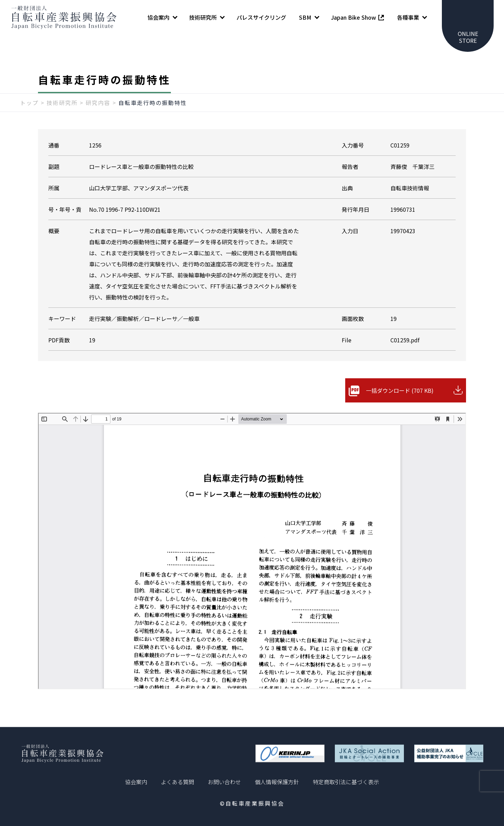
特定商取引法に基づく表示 (346, 782)
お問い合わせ (224, 782)
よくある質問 (177, 782)
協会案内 (136, 782)
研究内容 (98, 103)
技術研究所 (62, 103)
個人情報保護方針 (277, 782)
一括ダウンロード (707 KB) (400, 390)
